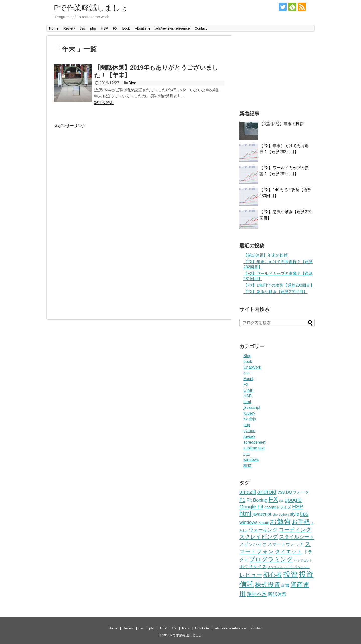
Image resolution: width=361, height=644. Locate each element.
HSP (104, 28)
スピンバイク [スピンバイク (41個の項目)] (253, 544)
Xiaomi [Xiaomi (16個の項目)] (264, 523)
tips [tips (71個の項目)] (304, 514)
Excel (248, 379)
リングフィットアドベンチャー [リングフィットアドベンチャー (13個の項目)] (289, 567)
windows (251, 459)
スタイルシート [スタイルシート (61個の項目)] (297, 537)
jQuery (249, 413)
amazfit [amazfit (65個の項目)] (248, 492)
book (126, 28)
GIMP (249, 390)
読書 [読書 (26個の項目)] (285, 585)
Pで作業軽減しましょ (91, 8)
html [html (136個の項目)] (245, 513)
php (93, 28)
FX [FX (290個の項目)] (273, 499)
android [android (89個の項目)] (267, 492)
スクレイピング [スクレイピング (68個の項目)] (259, 537)
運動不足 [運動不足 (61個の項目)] (257, 594)
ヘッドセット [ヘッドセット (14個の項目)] (303, 560)
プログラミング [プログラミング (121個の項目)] (271, 559)
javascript (252, 408)
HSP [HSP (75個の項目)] (298, 507)
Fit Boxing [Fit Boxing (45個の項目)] (257, 500)
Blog (132, 83)
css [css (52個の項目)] (281, 492)
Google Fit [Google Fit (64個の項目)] (251, 507)
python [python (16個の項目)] (284, 515)
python (249, 431)
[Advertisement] (96, 164)
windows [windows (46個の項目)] (248, 522)
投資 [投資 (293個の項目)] (291, 574)
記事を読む (104, 103)
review (249, 436)
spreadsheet (254, 442)
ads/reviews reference (172, 28)
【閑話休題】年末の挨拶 (282, 124)
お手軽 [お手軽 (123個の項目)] (301, 522)
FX (115, 28)
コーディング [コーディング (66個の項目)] (295, 530)
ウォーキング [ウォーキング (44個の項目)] (263, 530)
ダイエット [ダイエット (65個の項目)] (289, 551)
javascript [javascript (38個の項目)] (262, 514)
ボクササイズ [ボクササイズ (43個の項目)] (253, 566)
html (247, 402)
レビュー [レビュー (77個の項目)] (251, 575)
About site (143, 28)
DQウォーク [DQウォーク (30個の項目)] (297, 492)
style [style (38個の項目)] (294, 514)
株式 (247, 465)
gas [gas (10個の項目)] (281, 501)
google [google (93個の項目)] (293, 500)
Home (54, 28)
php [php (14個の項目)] (275, 515)
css (82, 28)
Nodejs (250, 419)
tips (247, 454)
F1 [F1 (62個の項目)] (242, 500)
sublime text (254, 448)
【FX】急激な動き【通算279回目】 (275, 292)
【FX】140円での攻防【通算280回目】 (279, 285)
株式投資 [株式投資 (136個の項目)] (267, 585)
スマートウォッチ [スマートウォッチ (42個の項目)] (286, 544)
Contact (201, 28)
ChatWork (252, 367)
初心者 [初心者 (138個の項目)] (273, 575)
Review (69, 28)
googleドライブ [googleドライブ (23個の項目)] (278, 507)
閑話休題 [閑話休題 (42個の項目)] (277, 594)
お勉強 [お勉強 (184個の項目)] (280, 522)
